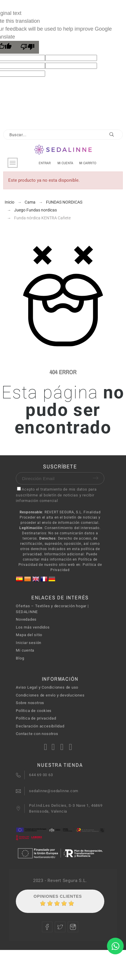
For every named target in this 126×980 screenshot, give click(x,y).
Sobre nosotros (30, 703)
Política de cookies (34, 711)
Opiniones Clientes (58, 896)
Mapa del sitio (29, 635)
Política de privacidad (36, 718)
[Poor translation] (28, 47)
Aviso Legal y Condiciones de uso (47, 687)
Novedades (26, 619)
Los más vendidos (33, 627)
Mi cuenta (25, 650)
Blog (20, 658)
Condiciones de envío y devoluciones (50, 695)
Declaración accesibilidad (40, 726)
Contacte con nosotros (37, 734)
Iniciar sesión (29, 643)
